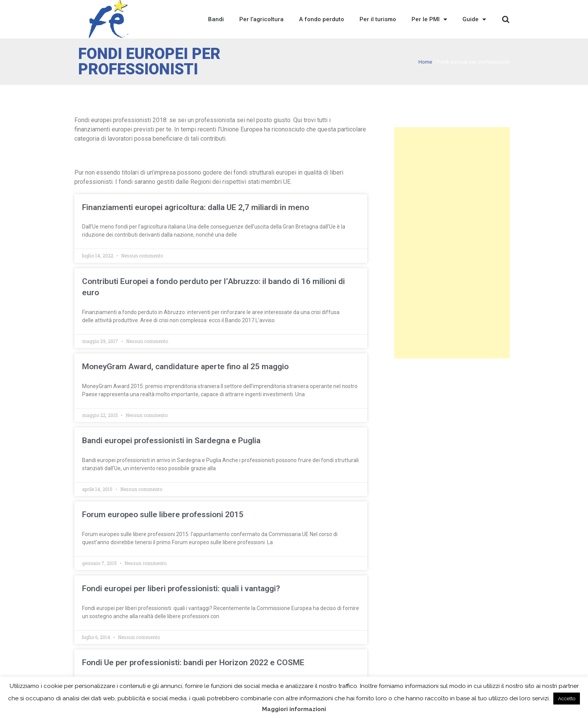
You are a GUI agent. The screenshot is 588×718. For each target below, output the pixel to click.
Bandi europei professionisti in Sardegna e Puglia (171, 441)
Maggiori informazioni (294, 709)
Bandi (216, 19)
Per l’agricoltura (261, 19)
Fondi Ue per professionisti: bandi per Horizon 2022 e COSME (193, 663)
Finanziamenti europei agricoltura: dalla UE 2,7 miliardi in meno (196, 207)
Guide (474, 19)
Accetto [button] (567, 699)
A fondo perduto (322, 19)
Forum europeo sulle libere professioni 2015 (163, 515)
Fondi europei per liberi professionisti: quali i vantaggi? (181, 589)
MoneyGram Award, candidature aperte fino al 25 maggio (185, 367)
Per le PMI (429, 19)
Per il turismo (378, 19)
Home (425, 62)
